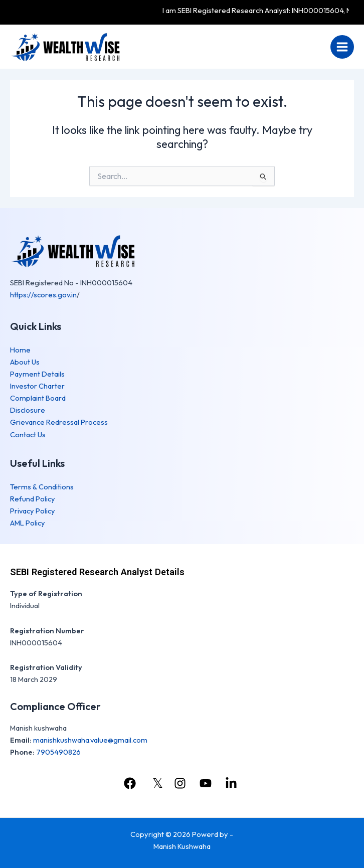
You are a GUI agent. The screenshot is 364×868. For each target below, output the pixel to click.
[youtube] (207, 783)
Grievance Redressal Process (59, 422)
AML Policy (28, 523)
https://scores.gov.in (43, 295)
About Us (25, 362)
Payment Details (37, 374)
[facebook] (131, 783)
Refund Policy (33, 499)
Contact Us (28, 435)
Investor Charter (37, 386)
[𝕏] (156, 783)
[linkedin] (233, 783)
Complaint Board (38, 398)
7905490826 (58, 752)
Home (20, 350)
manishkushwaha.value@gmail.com (90, 740)
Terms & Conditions (42, 487)
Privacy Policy (33, 511)
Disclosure (28, 410)
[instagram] (181, 783)
